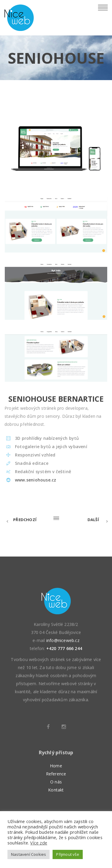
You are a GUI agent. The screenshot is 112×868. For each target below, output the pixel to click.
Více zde (39, 843)
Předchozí (25, 520)
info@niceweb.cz (63, 640)
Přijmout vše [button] (67, 854)
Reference (56, 774)
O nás (56, 782)
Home (56, 766)
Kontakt (56, 790)
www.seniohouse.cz (36, 480)
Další (93, 520)
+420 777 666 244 (64, 648)
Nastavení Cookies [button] (29, 854)
